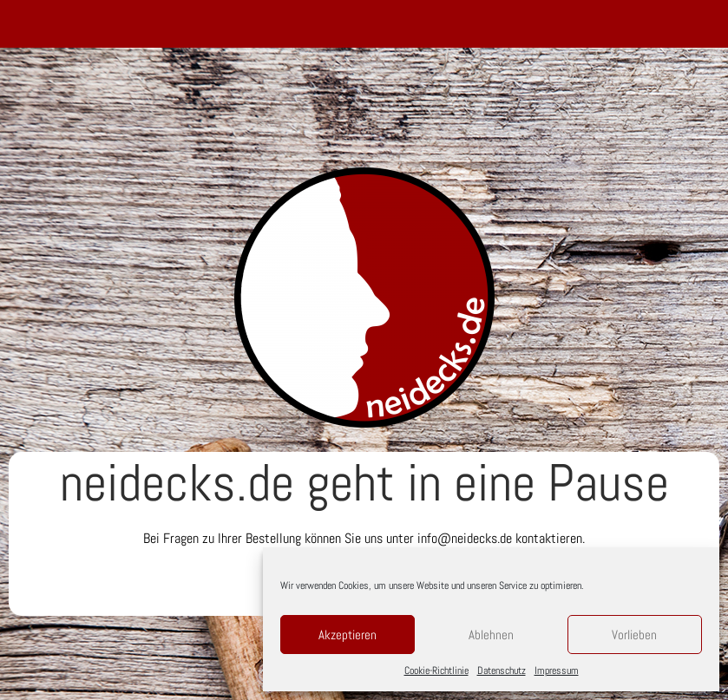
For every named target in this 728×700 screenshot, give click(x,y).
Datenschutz (502, 671)
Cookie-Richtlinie (436, 671)
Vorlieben (634, 635)
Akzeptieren (348, 635)
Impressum (557, 671)
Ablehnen (491, 635)
